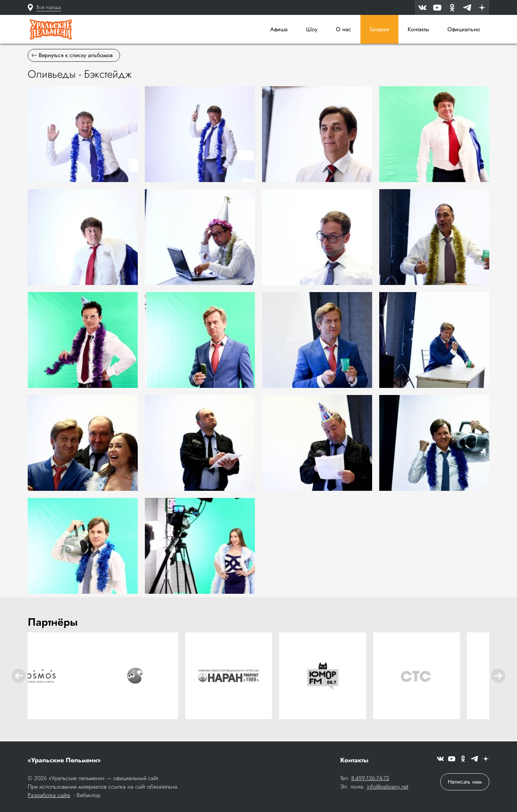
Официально (464, 29)
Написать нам (465, 782)
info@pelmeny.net (388, 787)
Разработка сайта (49, 796)
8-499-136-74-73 (370, 779)
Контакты (418, 29)
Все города (49, 7)
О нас (344, 29)
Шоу (312, 29)
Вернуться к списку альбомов (72, 57)
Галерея (379, 29)
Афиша (279, 29)
